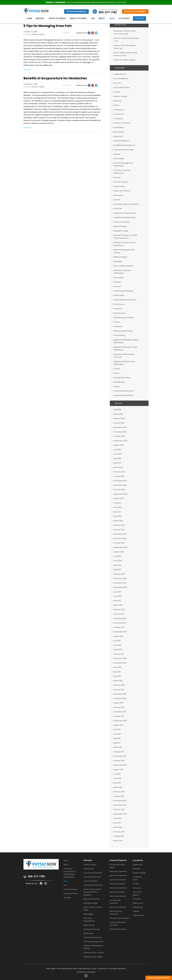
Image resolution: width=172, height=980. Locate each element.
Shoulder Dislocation (122, 378)
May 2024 (117, 512)
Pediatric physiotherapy (123, 291)
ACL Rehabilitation (121, 79)
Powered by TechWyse (86, 972)
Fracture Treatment (117, 884)
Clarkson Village (139, 873)
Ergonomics (118, 136)
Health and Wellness (122, 191)
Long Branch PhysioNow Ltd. (125, 213)
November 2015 (120, 805)
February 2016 (119, 792)
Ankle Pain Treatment (118, 871)
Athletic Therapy (120, 96)
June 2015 (118, 818)
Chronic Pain (119, 114)
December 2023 (120, 534)
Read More (27, 70)
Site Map (67, 898)
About (101, 18)
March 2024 (118, 521)
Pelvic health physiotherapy (125, 300)
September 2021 (120, 632)
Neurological (119, 278)
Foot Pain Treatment (118, 880)
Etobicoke (137, 888)
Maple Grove (138, 903)
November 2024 (120, 485)
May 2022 (117, 601)
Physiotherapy (119, 313)
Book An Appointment (135, 12)
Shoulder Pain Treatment (120, 918)
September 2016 (120, 765)
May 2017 (117, 738)
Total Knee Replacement (124, 391)
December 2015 (120, 801)
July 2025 (117, 450)
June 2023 (118, 561)
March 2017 (118, 747)
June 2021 (117, 645)
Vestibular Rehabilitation (124, 395)
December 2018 (120, 694)
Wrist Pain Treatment (118, 929)
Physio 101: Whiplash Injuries (125, 60)
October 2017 (119, 716)
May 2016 (117, 783)
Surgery (117, 386)
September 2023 (120, 547)
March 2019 (118, 681)
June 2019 (118, 667)
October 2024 (119, 490)
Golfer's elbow (119, 186)
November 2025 (120, 432)
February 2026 (119, 418)
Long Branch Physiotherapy (125, 217)
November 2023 (120, 538)
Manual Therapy (120, 226)
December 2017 (120, 712)
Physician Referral (71, 893)
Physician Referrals (76, 12)
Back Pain (117, 101)
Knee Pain (118, 209)
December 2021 (120, 618)
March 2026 (118, 414)
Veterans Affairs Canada (94, 953)
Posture (117, 322)
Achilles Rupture (120, 74)
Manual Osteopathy (122, 222)
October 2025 (119, 436)
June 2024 (118, 507)
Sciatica (117, 369)
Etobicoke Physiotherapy (124, 150)
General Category (121, 182)
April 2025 (117, 463)
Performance (119, 304)
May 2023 (117, 565)
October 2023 (119, 543)
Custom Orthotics (91, 881)
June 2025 (118, 454)
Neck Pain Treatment (118, 907)
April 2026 (117, 410)
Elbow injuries (119, 132)
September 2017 (120, 721)
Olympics (117, 282)
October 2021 (119, 627)
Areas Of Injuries (118, 860)
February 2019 (119, 685)
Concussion (118, 119)
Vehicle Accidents (56, 18)
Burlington (137, 869)
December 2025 (120, 427)
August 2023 (119, 552)
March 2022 (118, 605)
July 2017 (117, 729)
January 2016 (119, 796)
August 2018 (118, 703)
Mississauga (138, 907)
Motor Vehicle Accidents (124, 266)
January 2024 (119, 530)
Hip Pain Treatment (117, 892)
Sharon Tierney (38, 34)
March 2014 (118, 841)
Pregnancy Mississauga (123, 331)
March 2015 (118, 827)
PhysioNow (118, 309)
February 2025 (119, 472)
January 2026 (119, 423)
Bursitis (116, 105)
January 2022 (119, 614)
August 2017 (118, 725)
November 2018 (120, 698)
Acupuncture (89, 869)
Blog (113, 18)
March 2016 (118, 787)
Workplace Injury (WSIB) (93, 957)
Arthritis (117, 92)
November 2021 (120, 623)
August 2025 (119, 445)
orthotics (117, 286)
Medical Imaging (120, 257)
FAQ (93, 18)
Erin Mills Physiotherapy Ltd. (124, 145)
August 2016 (118, 770)
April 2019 (117, 676)
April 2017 (117, 743)
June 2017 (118, 734)
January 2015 (119, 836)
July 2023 (117, 556)
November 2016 (120, 756)
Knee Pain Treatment (118, 896)
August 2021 (118, 636)
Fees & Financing (70, 889)
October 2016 (119, 761)
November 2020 (120, 663)
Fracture (117, 177)
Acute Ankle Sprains (122, 87)
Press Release (119, 335)
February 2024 (119, 525)
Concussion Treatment (93, 873)
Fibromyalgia (119, 158)
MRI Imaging (88, 914)
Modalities (118, 261)
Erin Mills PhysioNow (121, 141)
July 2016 (117, 774)
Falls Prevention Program (93, 885)
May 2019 (117, 672)
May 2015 (117, 823)
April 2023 (117, 569)
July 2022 (117, 592)
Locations (124, 18)
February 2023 (119, 574)
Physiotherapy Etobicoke (124, 317)
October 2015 (119, 809)
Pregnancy (118, 326)
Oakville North (138, 915)
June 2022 (118, 596)
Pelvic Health (119, 295)
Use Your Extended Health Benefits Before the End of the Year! (86, 2)
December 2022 (120, 578)
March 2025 (118, 467)
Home (27, 18)
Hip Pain (117, 200)
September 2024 (120, 494)
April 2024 (117, 516)
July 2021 (117, 641)
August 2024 (119, 498)
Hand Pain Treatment (118, 888)
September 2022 (120, 587)
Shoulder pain (119, 382)
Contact (141, 18)
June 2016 (118, 778)
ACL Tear (117, 83)
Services (38, 18)
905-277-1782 (36, 876)
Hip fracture (118, 195)
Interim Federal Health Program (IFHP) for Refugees (92, 892)
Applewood (138, 865)
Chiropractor (119, 110)
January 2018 (119, 707)
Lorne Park (137, 899)
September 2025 (120, 441)
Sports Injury (88, 933)
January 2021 (119, 654)
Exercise (117, 154)
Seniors (117, 373)
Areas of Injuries (77, 18)
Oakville (136, 911)
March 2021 (118, 649)
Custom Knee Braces (92, 877)
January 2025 (119, 476)
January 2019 (119, 690)
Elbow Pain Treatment (118, 875)
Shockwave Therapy (92, 929)
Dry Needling (119, 127)
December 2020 (120, 658)
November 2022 (120, 583)
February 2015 (119, 832)
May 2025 (117, 458)
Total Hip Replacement (93, 937)
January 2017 (119, 752)
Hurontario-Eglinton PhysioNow (126, 204)
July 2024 (117, 503)
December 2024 (120, 481)
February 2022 (119, 610)
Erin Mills (136, 884)
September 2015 (120, 814)
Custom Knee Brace (122, 123)
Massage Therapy (121, 231)
